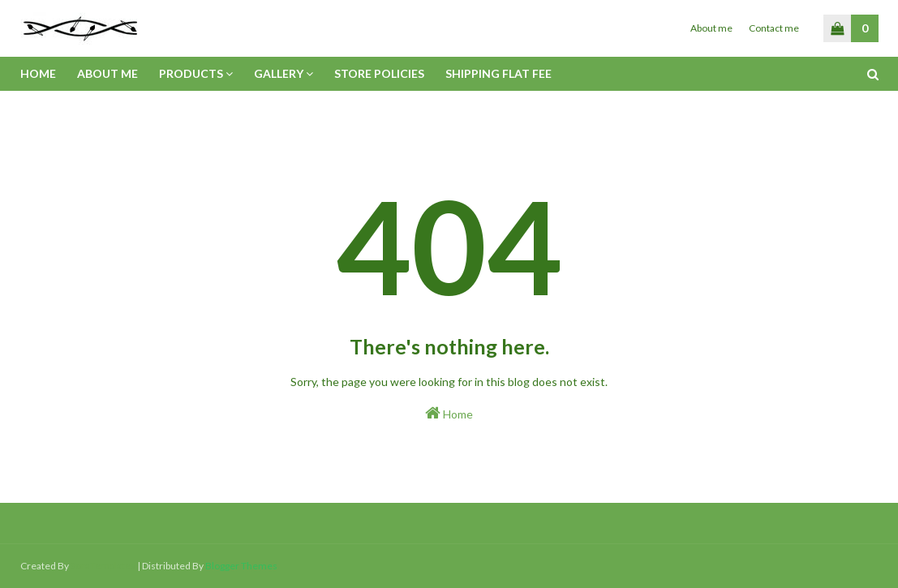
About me (711, 28)
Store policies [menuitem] (379, 73)
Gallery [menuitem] (279, 73)
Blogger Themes (241, 566)
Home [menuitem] (38, 73)
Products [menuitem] (191, 73)
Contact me (774, 28)
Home (449, 413)
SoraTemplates (103, 566)
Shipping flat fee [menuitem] (498, 73)
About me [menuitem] (107, 73)
